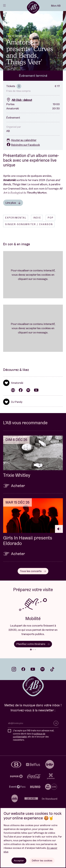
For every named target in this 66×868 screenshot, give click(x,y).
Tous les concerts (33, 571)
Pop (51, 218)
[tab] (31, 649)
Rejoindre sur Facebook (23, 145)
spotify (43, 669)
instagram (14, 669)
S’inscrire (56, 723)
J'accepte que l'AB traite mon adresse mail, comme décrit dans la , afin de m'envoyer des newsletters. (33, 735)
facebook (23, 669)
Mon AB (56, 6)
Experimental (16, 218)
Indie (37, 218)
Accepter (19, 861)
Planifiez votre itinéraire (33, 644)
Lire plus (13, 203)
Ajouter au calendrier (21, 140)
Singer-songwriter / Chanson (29, 224)
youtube (33, 669)
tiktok (52, 669)
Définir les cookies (42, 861)
